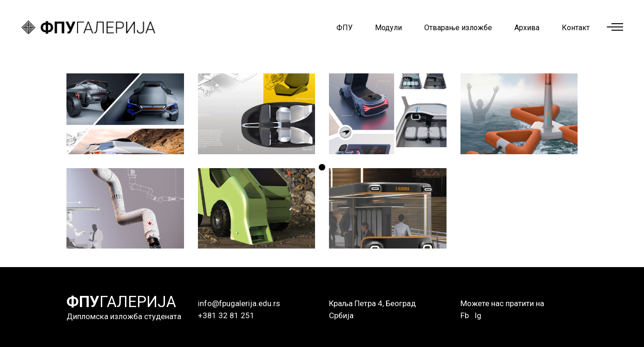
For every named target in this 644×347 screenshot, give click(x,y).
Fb (465, 315)
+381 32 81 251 (226, 315)
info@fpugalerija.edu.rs (239, 303)
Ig (478, 315)
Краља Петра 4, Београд (372, 303)
